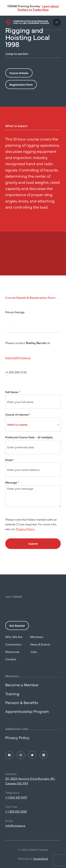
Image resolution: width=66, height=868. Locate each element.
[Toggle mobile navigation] (57, 22)
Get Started (17, 628)
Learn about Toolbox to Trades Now (38, 8)
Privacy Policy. (25, 529)
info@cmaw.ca (15, 828)
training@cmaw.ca (18, 360)
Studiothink (41, 861)
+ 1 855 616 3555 (16, 814)
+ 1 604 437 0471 (16, 800)
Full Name (13, 392)
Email (10, 460)
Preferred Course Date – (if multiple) (29, 437)
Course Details (19, 73)
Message (12, 482)
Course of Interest (18, 414)
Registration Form (21, 84)
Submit (33, 543)
